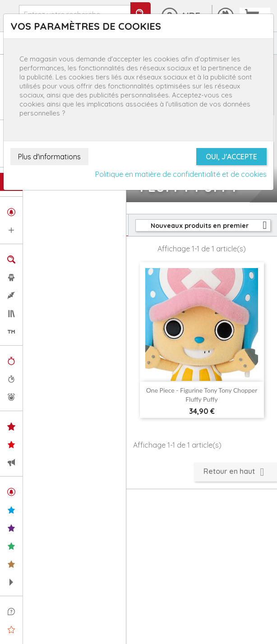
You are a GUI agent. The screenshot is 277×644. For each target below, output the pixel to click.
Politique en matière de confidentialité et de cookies (181, 174)
